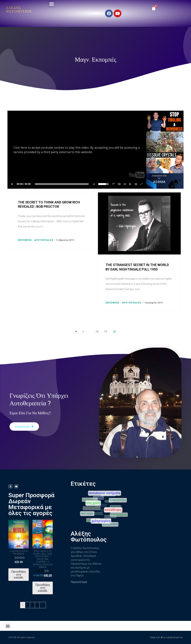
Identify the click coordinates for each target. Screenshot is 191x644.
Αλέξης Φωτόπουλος (19, 9)
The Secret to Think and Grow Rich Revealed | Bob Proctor (49, 204)
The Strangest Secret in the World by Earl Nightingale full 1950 (137, 267)
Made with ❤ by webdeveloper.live (166, 637)
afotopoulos (44, 240)
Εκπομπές (25, 240)
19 (106, 332)
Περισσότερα (79, 582)
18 (97, 332)
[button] (52, 4)
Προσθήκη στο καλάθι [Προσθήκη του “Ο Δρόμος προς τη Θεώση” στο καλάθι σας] (19, 575)
